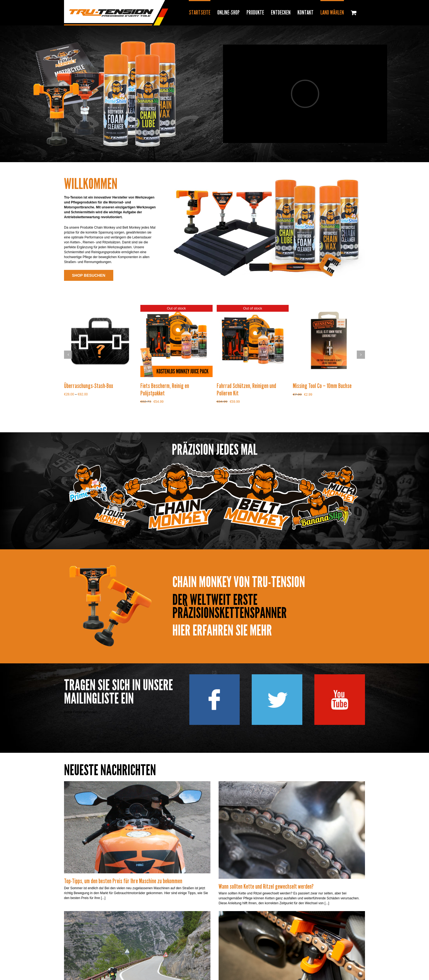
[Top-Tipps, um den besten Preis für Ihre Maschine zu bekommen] (137, 827)
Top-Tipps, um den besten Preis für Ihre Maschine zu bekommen (123, 881)
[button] (68, 355)
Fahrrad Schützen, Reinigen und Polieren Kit (246, 389)
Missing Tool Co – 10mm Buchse (322, 386)
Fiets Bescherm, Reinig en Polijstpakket (165, 389)
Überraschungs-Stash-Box (89, 386)
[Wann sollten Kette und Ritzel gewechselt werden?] (292, 830)
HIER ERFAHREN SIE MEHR (222, 631)
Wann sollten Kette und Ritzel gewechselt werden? (266, 886)
